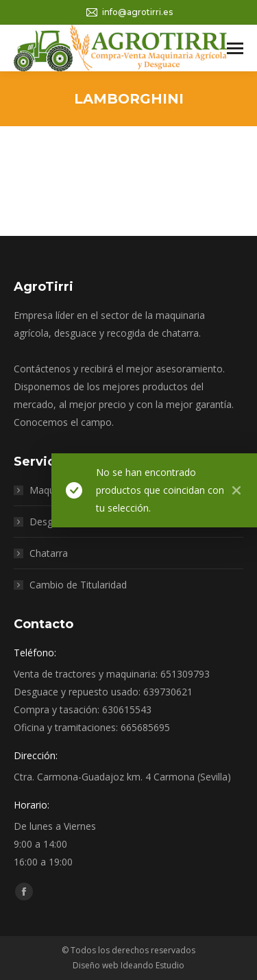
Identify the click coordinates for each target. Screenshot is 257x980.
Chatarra (49, 553)
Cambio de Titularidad (78, 585)
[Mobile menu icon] (235, 48)
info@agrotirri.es (129, 12)
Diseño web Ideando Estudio (128, 965)
